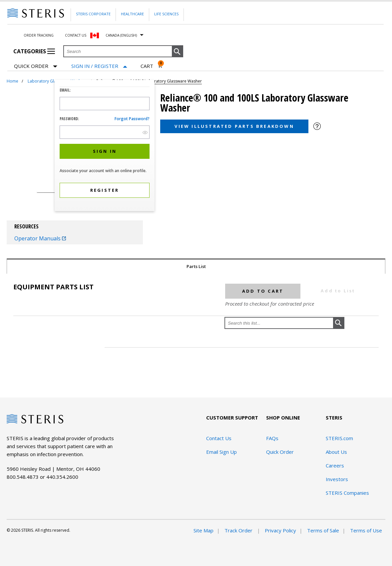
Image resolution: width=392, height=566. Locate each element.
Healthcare (132, 14)
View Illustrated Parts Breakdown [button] (234, 126)
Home (12, 81)
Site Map (203, 530)
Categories (34, 51)
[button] (178, 52)
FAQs (272, 438)
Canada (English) (121, 35)
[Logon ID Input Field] (105, 104)
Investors (337, 479)
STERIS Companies (347, 493)
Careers (335, 465)
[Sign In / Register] (99, 66)
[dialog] (105, 146)
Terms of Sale (323, 530)
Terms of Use (366, 530)
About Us (336, 452)
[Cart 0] (152, 66)
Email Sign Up (221, 452)
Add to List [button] (338, 291)
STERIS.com (339, 438)
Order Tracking (39, 35)
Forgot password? (132, 119)
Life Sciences (166, 14)
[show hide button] (145, 132)
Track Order (239, 530)
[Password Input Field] (105, 132)
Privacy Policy (280, 530)
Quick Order (36, 66)
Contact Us (76, 35)
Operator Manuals (40, 238)
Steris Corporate (93, 14)
